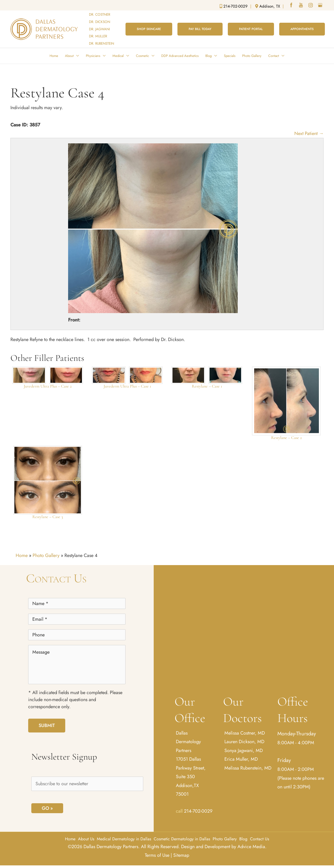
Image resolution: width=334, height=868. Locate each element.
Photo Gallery (46, 555)
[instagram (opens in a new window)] (311, 6)
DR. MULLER (98, 36)
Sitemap (181, 855)
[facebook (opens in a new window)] (292, 6)
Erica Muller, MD (241, 759)
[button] (149, 29)
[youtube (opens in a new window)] (301, 6)
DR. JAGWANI (99, 29)
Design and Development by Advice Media (223, 847)
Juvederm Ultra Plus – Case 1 (127, 386)
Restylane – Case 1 (207, 386)
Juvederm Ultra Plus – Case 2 (48, 386)
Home (22, 555)
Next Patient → (309, 133)
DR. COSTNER (100, 14)
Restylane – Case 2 (286, 438)
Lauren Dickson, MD (244, 742)
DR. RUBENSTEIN (102, 43)
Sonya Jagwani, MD (244, 750)
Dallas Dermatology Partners (188, 742)
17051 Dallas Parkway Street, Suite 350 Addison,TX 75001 (191, 777)
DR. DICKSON (100, 22)
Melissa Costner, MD (245, 733)
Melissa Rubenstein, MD (248, 768)
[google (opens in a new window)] (321, 6)
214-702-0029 (198, 811)
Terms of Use (157, 855)
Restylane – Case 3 (48, 517)
